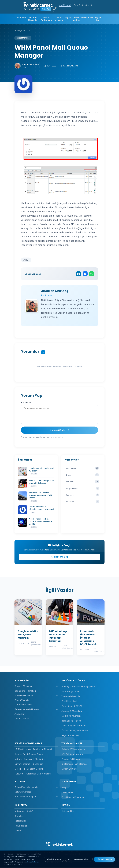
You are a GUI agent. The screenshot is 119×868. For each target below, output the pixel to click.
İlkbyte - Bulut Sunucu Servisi (29, 755)
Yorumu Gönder (59, 431)
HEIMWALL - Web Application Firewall (33, 750)
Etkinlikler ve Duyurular (73, 798)
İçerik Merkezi (76, 19)
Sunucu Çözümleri (36, 687)
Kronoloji (19, 817)
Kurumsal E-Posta (36, 706)
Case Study (67, 793)
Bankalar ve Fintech (71, 722)
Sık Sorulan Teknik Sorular (74, 765)
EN (25, 9)
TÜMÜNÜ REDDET (54, 859)
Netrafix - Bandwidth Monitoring (30, 760)
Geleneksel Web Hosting (36, 710)
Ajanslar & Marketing (72, 712)
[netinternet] (38, 4)
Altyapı (68, 17)
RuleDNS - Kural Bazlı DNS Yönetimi (33, 775)
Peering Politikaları (71, 760)
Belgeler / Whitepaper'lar (73, 750)
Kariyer (18, 831)
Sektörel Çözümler (33, 19)
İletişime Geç (97, 19)
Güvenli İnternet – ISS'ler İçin (29, 765)
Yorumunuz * (27, 403)
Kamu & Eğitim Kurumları (74, 726)
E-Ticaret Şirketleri (70, 692)
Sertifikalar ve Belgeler (36, 797)
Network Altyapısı (36, 793)
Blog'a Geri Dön (22, 30)
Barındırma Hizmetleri (36, 692)
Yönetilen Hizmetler (36, 696)
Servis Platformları (46, 19)
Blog (64, 788)
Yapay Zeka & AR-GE (72, 707)
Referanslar (20, 822)
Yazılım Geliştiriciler (71, 697)
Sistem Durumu (69, 770)
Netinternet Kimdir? (24, 812)
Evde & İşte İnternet (83, 5)
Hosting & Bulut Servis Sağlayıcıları (79, 687)
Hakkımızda (87, 17)
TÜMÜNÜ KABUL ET (104, 859)
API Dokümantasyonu (72, 755)
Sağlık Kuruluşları (70, 736)
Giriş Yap (46, 9)
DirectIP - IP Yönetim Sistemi (29, 770)
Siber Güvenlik (36, 701)
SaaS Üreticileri (69, 702)
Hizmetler (22, 17)
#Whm (26, 260)
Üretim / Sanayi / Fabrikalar (75, 731)
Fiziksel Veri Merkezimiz (36, 788)
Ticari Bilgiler (21, 827)
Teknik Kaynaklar (59, 19)
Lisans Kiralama (36, 719)
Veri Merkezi (65, 5)
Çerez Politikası (33, 862)
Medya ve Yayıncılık (71, 717)
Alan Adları (36, 715)
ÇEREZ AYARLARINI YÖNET (79, 859)
